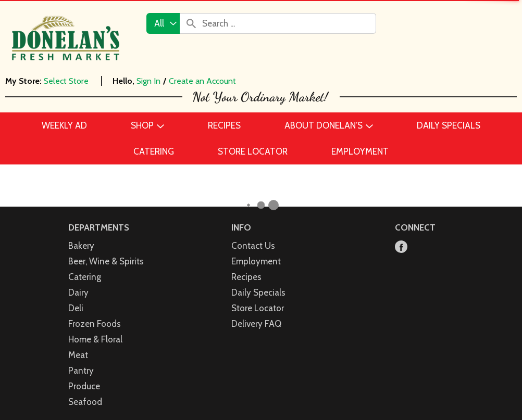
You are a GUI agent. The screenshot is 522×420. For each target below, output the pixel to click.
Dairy (78, 282)
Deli (76, 297)
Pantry (81, 360)
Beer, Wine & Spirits (106, 250)
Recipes (246, 266)
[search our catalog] (191, 23)
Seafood (85, 391)
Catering (85, 266)
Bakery (81, 235)
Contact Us (253, 235)
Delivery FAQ (256, 313)
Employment (256, 250)
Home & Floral (95, 328)
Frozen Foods (95, 313)
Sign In (148, 81)
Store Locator (258, 297)
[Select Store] (67, 81)
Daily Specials (258, 282)
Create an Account (202, 81)
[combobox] (163, 23)
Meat (78, 344)
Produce (84, 375)
